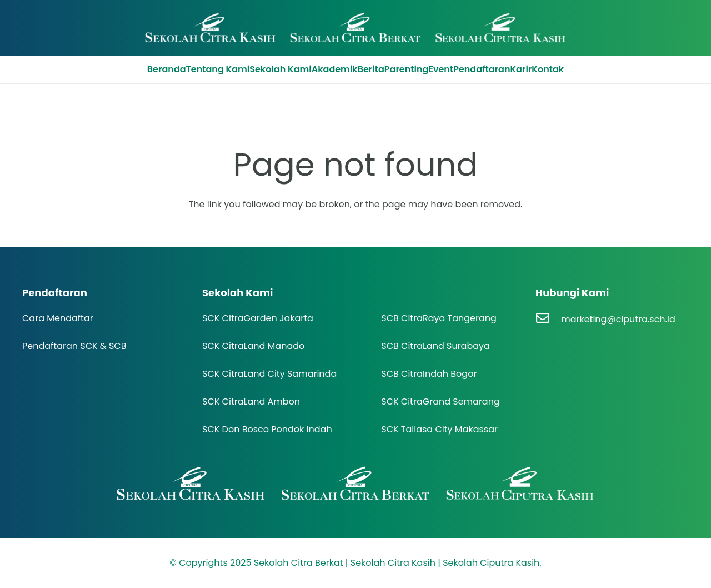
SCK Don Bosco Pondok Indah (267, 429)
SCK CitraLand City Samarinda (269, 374)
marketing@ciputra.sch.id (618, 319)
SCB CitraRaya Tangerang (439, 318)
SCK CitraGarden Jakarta (258, 318)
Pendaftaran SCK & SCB (74, 346)
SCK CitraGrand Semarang (440, 402)
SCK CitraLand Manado (253, 346)
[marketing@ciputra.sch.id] (548, 319)
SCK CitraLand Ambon (251, 402)
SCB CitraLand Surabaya (435, 346)
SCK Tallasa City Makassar (439, 429)
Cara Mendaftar (58, 318)
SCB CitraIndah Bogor (429, 374)
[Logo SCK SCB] (356, 28)
